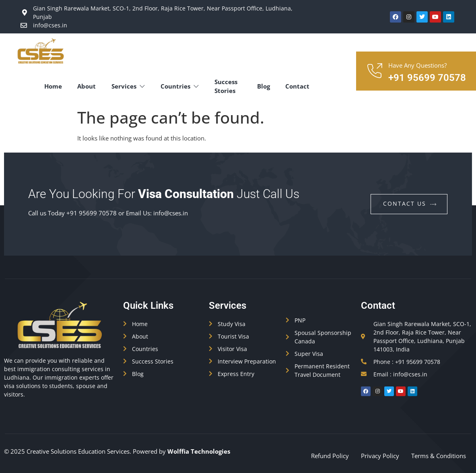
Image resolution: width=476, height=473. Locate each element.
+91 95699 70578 (427, 78)
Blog (263, 86)
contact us (410, 203)
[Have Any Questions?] (374, 71)
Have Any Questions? (417, 65)
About (88, 86)
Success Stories (229, 86)
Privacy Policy (380, 456)
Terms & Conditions (439, 456)
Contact (298, 86)
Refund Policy (330, 456)
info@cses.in (171, 213)
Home (54, 86)
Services (130, 86)
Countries (182, 86)
